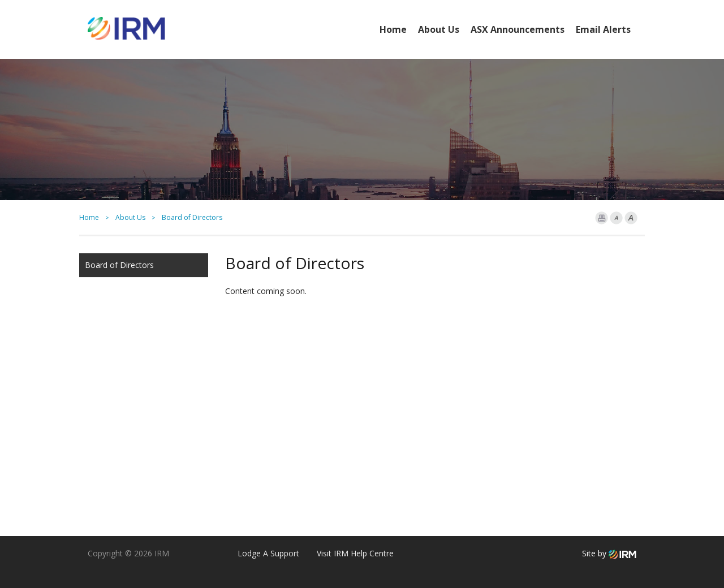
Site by (609, 553)
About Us (439, 29)
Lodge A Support (268, 553)
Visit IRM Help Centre (355, 553)
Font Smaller (616, 218)
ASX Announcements (518, 29)
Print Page (602, 218)
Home (393, 29)
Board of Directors (119, 265)
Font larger (631, 218)
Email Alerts (603, 29)
